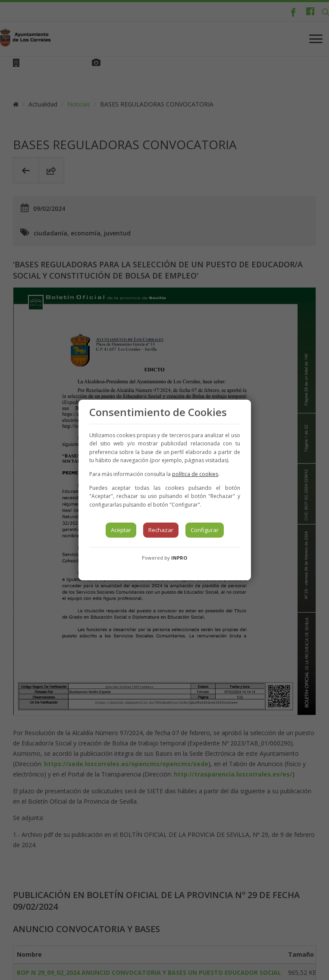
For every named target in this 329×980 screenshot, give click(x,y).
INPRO (179, 558)
